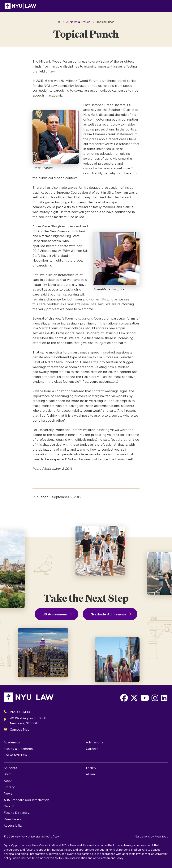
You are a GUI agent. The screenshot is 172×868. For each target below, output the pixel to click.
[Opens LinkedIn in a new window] (164, 698)
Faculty (91, 768)
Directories (12, 819)
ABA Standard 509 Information (26, 800)
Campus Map (20, 730)
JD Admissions (55, 614)
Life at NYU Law (15, 755)
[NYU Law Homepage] (20, 6)
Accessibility (13, 826)
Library (9, 787)
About (8, 781)
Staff (7, 774)
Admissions (95, 742)
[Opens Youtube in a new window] (145, 698)
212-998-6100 (20, 712)
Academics (12, 742)
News (8, 794)
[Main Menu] (165, 6)
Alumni (91, 774)
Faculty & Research (18, 749)
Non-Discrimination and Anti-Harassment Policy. (93, 858)
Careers (92, 749)
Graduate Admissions (108, 614)
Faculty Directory (17, 813)
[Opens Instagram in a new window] (155, 698)
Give (7, 806)
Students (10, 768)
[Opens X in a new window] (134, 698)
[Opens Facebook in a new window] (124, 698)
